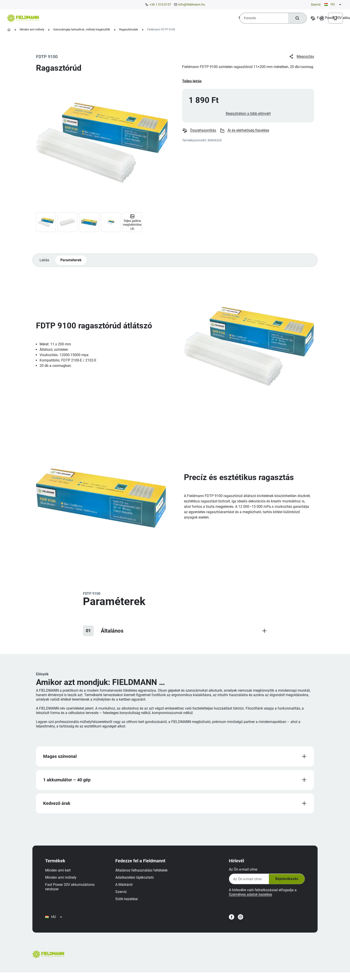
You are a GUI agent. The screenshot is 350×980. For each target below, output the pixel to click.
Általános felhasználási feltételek (143, 874)
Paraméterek (72, 262)
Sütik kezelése (128, 903)
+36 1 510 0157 (160, 4)
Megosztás (301, 57)
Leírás (45, 262)
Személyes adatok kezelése (249, 898)
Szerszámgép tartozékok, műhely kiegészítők (82, 29)
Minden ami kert (59, 874)
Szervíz (316, 4)
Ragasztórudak (129, 29)
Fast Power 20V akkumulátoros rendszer (71, 891)
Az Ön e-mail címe (241, 873)
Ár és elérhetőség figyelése (245, 132)
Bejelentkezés (285, 883)
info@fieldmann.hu (192, 4)
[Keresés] (297, 18)
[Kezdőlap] (9, 30)
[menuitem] (61, 18)
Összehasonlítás (199, 132)
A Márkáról (125, 888)
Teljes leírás (192, 81)
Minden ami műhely (32, 29)
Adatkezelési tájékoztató (136, 881)
